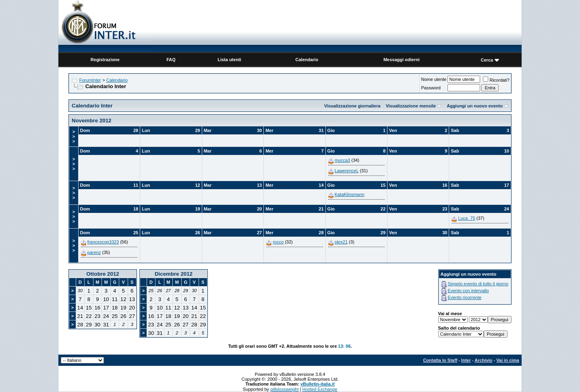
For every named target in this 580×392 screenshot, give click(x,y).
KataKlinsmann (350, 194)
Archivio (483, 360)
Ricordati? (496, 80)
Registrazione (105, 60)
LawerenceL (347, 171)
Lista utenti (229, 60)
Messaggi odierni (402, 60)
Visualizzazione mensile (411, 106)
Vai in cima (508, 360)
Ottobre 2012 (103, 274)
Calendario (307, 60)
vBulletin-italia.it (318, 384)
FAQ (171, 60)
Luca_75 (467, 218)
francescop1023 (103, 242)
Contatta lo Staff (440, 360)
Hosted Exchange (320, 389)
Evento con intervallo (468, 291)
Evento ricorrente (465, 297)
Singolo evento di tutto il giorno (478, 284)
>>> (74, 136)
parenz (94, 252)
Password (431, 88)
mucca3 (343, 160)
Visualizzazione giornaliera (352, 106)
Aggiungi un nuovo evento (475, 106)
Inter (466, 360)
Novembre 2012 (92, 121)
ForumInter (90, 80)
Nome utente (434, 79)
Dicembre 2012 (174, 274)
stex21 (341, 242)
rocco (278, 242)
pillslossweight (284, 389)
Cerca (487, 60)
